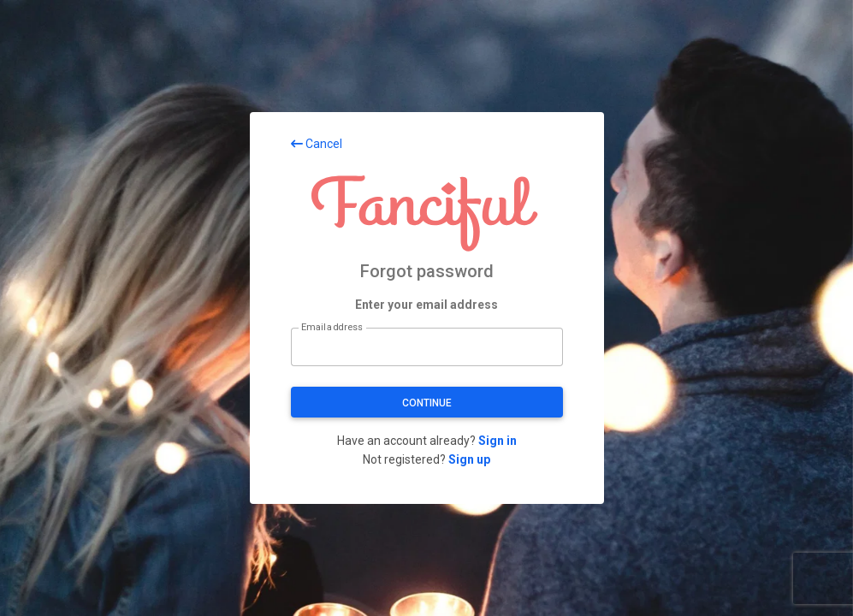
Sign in (498, 441)
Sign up (469, 459)
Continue (427, 403)
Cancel (317, 144)
